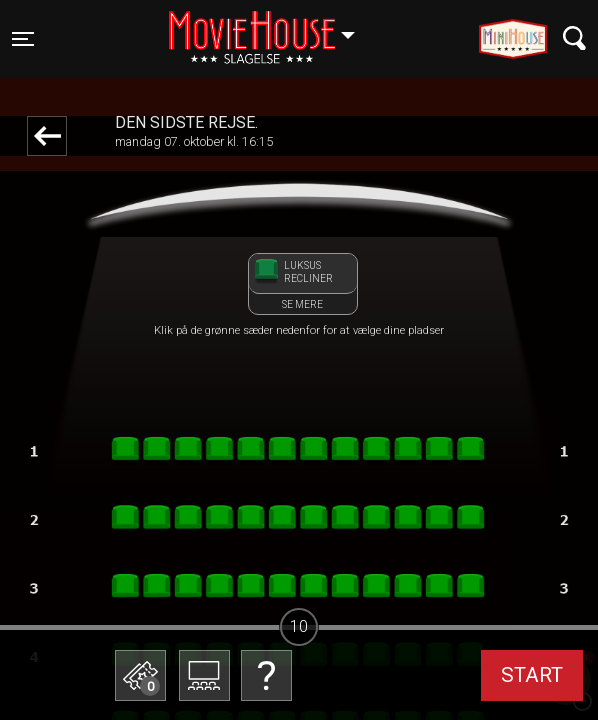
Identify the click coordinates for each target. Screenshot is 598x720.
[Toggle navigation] (23, 39)
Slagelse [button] (271, 27)
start (532, 675)
